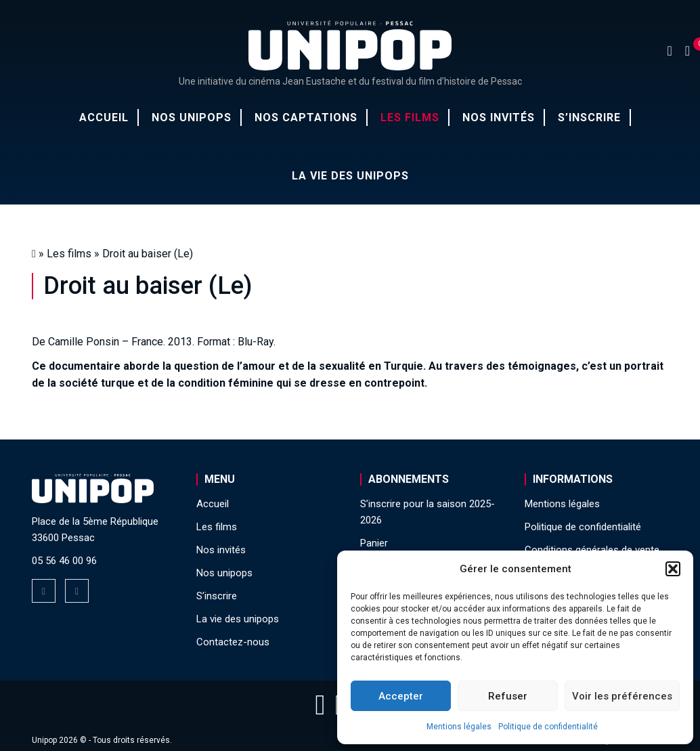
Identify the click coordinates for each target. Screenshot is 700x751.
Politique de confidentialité (548, 727)
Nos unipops (192, 117)
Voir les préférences (622, 696)
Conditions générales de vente (592, 550)
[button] (673, 569)
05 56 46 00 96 (64, 561)
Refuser (508, 696)
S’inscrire (589, 117)
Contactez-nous (233, 642)
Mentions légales (459, 727)
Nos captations (306, 117)
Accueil (104, 117)
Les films (410, 117)
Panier (374, 543)
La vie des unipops (350, 176)
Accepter (401, 696)
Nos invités (499, 117)
